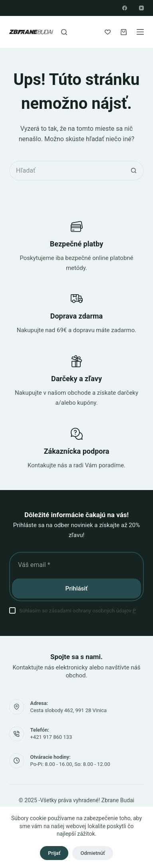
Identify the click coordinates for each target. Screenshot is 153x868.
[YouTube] (141, 8)
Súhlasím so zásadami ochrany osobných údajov (77, 611)
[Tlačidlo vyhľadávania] (134, 171)
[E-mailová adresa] (76, 565)
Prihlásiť (77, 589)
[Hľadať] (64, 32)
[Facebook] (125, 8)
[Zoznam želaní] (108, 32)
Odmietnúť (92, 853)
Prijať (54, 853)
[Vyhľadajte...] (67, 171)
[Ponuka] (140, 32)
